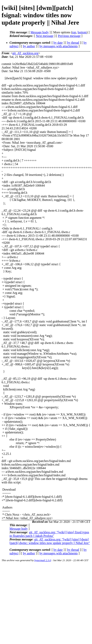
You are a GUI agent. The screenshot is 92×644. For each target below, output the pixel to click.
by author (29, 46)
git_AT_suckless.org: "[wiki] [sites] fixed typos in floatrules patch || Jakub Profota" (49, 534)
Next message (45, 36)
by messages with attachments (59, 46)
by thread (73, 43)
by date (58, 43)
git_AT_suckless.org (25, 53)
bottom (82, 32)
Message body (40, 32)
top (74, 32)
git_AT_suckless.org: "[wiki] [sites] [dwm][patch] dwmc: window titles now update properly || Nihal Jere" (50, 541)
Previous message (69, 36)
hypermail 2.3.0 (43, 560)
